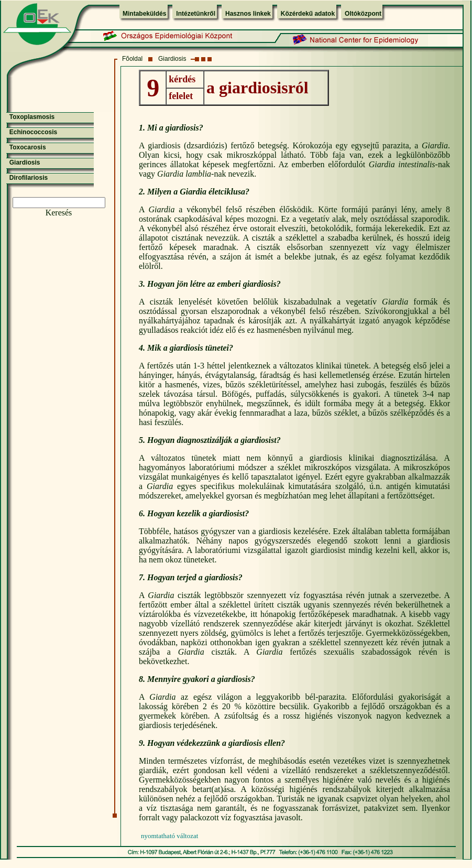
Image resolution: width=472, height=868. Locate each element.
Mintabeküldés (144, 14)
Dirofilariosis (29, 178)
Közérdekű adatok (308, 14)
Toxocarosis (28, 147)
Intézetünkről (196, 14)
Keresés (59, 213)
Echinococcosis (33, 132)
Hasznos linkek (248, 14)
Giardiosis (172, 59)
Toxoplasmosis (32, 117)
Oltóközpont (363, 14)
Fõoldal (132, 59)
